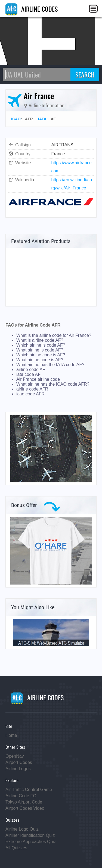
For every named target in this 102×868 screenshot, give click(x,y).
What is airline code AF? (40, 340)
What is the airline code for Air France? (54, 335)
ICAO (16, 119)
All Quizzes (16, 848)
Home (11, 735)
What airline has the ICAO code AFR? (53, 384)
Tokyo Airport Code (24, 802)
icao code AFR (30, 394)
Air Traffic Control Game (29, 790)
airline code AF (31, 370)
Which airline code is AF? (41, 355)
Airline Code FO (21, 796)
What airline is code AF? (40, 350)
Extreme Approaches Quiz (31, 842)
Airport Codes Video (25, 808)
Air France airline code (38, 379)
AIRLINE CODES (32, 9)
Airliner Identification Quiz (30, 835)
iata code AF (28, 374)
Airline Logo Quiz (22, 829)
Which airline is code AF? (41, 345)
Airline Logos (18, 769)
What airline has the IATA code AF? (50, 365)
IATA (42, 119)
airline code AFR (32, 389)
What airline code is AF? (40, 360)
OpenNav (15, 756)
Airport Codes (19, 762)
